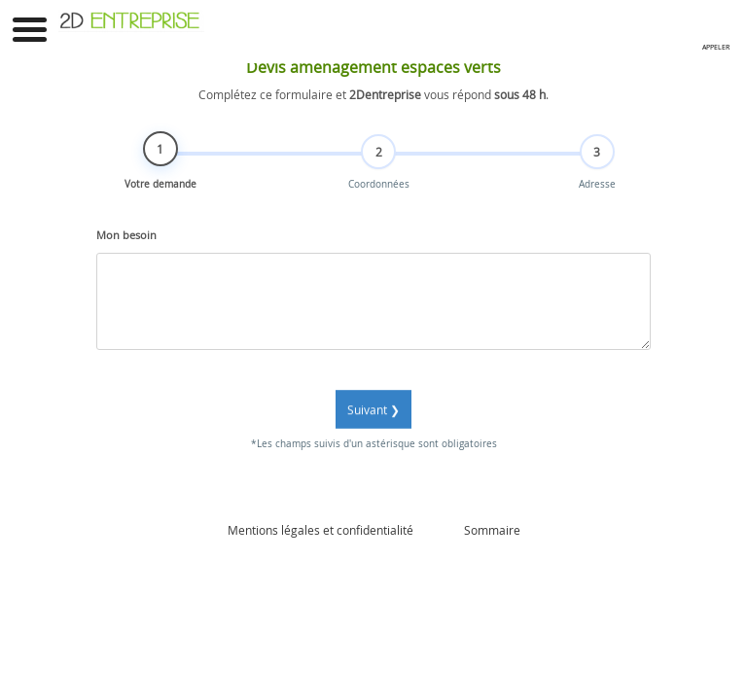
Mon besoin (126, 247)
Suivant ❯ (373, 421)
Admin (439, 530)
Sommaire (492, 530)
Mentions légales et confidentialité (320, 530)
